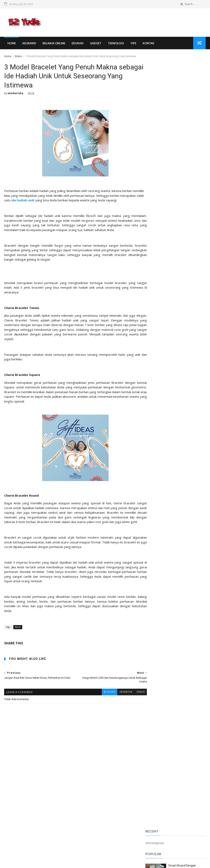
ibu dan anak (99, 830)
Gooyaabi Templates (68, 863)
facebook (118, 703)
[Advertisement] (176, 81)
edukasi (122, 824)
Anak (152, 343)
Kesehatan (155, 374)
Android (93, 806)
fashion (153, 411)
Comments (196, 249)
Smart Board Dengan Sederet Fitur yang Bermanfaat (182, 154)
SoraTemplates (27, 863)
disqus (133, 703)
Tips (133, 44)
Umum (152, 399)
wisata (152, 424)
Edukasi (77, 44)
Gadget (95, 44)
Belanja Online (54, 44)
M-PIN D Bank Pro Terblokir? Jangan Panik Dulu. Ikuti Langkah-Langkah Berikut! (186, 173)
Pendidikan (155, 380)
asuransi (154, 405)
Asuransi (29, 44)
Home (11, 44)
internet (153, 417)
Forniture (95, 812)
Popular (176, 249)
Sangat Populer (155, 250)
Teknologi (116, 44)
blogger (102, 703)
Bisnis (18, 57)
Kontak (148, 44)
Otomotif (100, 818)
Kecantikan (155, 368)
